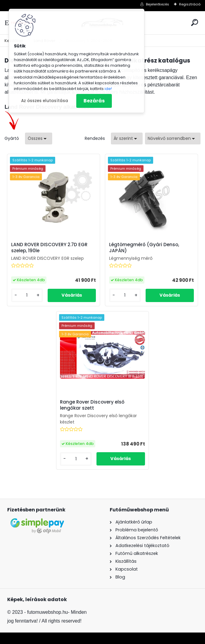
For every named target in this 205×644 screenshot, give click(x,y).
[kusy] (27, 295)
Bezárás (94, 101)
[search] (195, 23)
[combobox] (127, 138)
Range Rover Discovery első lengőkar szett (92, 405)
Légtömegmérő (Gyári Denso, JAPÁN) (144, 248)
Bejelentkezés (158, 4)
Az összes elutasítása (45, 101)
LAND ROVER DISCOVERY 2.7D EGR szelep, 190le (49, 248)
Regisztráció (190, 4)
